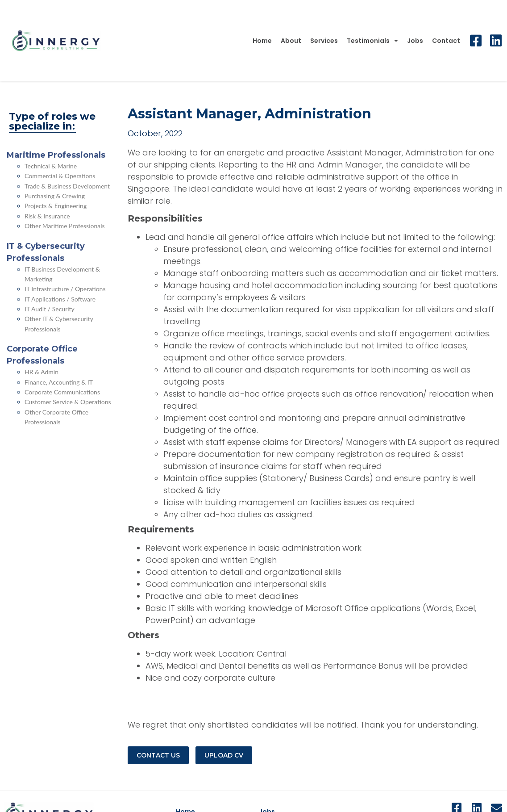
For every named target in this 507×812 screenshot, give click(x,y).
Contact (446, 41)
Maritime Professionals (56, 155)
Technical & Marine (51, 166)
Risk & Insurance (47, 216)
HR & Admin (42, 372)
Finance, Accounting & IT (59, 382)
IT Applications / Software (60, 299)
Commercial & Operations (60, 176)
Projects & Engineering (56, 206)
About (291, 41)
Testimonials (372, 41)
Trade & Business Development (67, 186)
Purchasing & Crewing (55, 196)
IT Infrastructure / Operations (65, 289)
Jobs (415, 41)
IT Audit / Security (50, 309)
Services (324, 41)
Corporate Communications (62, 392)
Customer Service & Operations (68, 402)
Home (262, 41)
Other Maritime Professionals (65, 226)
